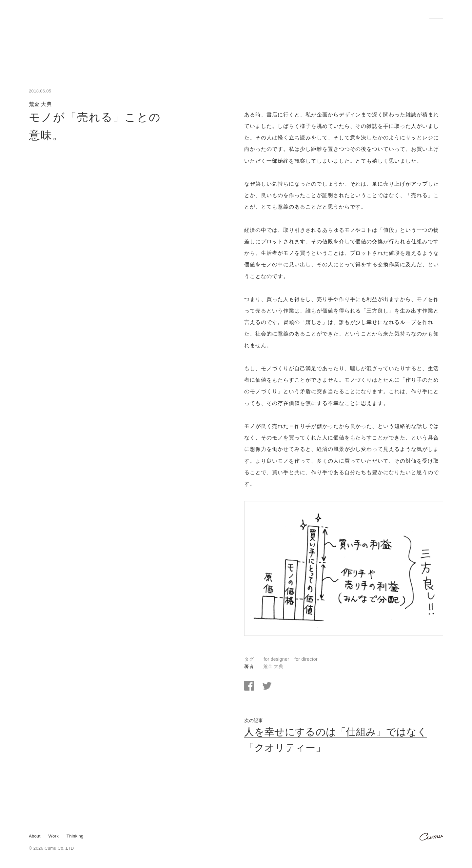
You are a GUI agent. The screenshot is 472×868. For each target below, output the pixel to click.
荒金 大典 (273, 667)
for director (306, 659)
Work (54, 836)
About (35, 836)
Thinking (75, 836)
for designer (276, 659)
